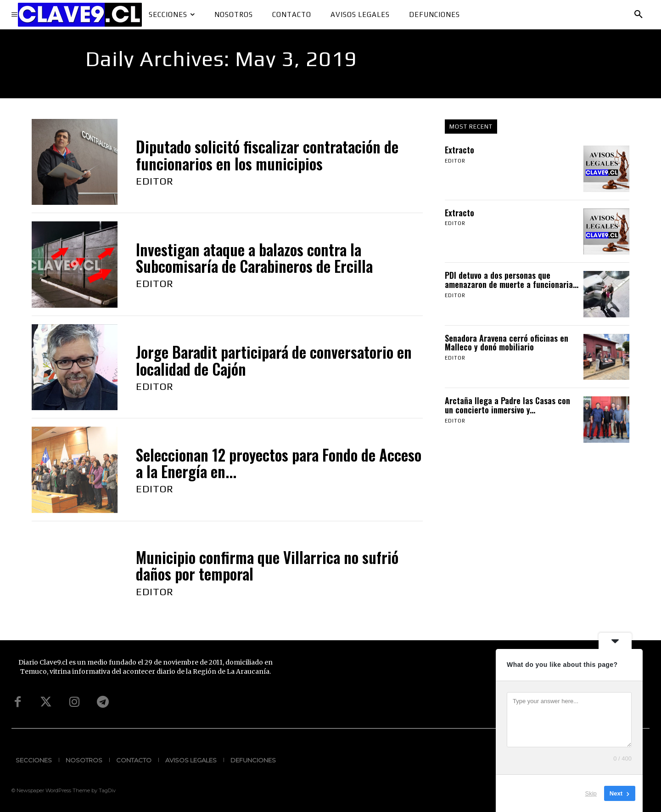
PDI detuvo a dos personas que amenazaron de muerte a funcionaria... (512, 280)
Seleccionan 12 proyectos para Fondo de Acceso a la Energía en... (279, 463)
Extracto (459, 150)
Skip (591, 793)
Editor (155, 181)
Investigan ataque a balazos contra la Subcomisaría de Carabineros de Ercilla (254, 258)
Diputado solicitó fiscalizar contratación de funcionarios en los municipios (267, 155)
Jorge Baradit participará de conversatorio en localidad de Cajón (274, 360)
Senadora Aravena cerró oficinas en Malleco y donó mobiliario (507, 343)
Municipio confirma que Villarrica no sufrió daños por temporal (267, 566)
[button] (639, 15)
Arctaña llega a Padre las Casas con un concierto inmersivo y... (507, 405)
